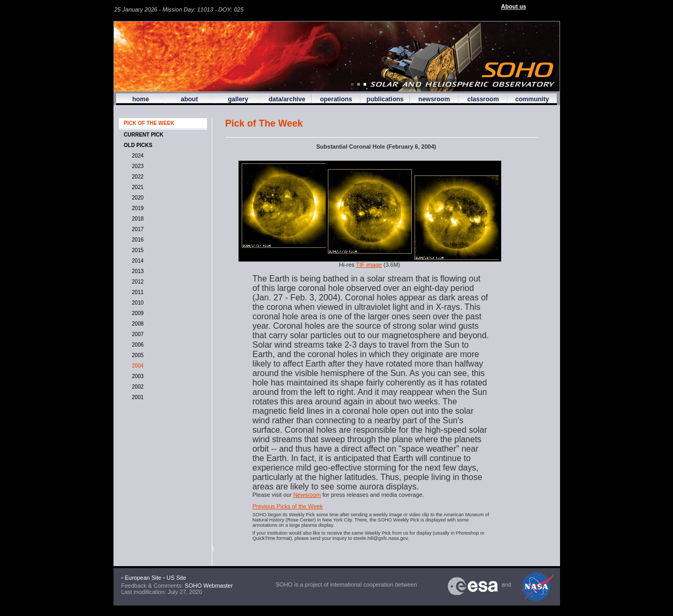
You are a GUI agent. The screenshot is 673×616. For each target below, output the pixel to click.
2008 (137, 324)
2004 (137, 366)
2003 (137, 376)
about (189, 99)
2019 (137, 208)
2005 (137, 355)
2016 (137, 240)
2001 (137, 397)
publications (385, 99)
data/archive (287, 99)
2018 (137, 219)
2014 (137, 261)
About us (514, 6)
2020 (137, 198)
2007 (137, 334)
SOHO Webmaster (208, 586)
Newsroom (307, 495)
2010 (137, 303)
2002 (137, 387)
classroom (483, 99)
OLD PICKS (138, 145)
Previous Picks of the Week (288, 506)
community (532, 99)
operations (336, 99)
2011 (137, 292)
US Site (176, 578)
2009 (137, 313)
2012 (137, 282)
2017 (137, 229)
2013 (137, 271)
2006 (137, 345)
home (141, 99)
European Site (143, 578)
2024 (137, 156)
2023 (137, 166)
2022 (137, 177)
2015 (137, 250)
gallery (238, 99)
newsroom (434, 99)
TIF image (369, 265)
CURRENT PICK (144, 135)
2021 (137, 187)
